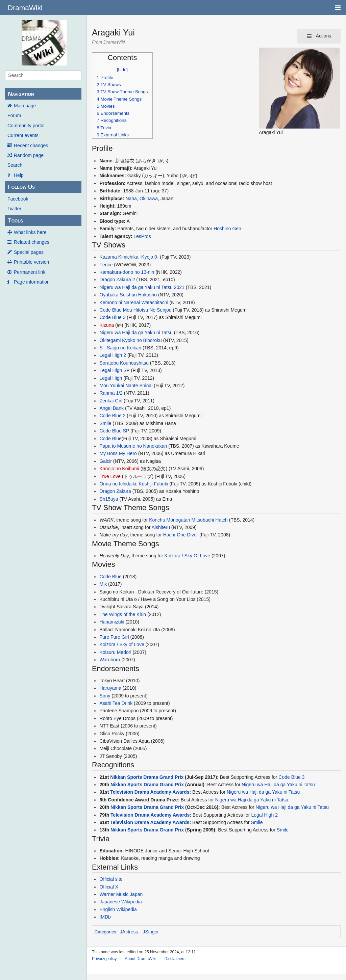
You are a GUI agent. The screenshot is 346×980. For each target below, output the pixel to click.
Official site (111, 879)
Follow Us (21, 187)
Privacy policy (104, 959)
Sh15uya (109, 499)
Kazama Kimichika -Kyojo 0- (129, 257)
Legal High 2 (113, 355)
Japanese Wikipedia (120, 902)
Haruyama (110, 688)
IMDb (105, 917)
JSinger (151, 932)
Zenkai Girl (111, 401)
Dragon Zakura (115, 491)
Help (19, 175)
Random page (29, 155)
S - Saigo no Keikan (120, 348)
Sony (105, 696)
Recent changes (31, 145)
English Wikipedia (118, 909)
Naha (131, 198)
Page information (32, 282)
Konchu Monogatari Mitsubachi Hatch (188, 520)
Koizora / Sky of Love (122, 644)
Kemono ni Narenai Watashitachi (134, 302)
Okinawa (149, 198)
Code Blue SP (114, 431)
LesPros (142, 236)
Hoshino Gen (227, 229)
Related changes (32, 242)
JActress (129, 932)
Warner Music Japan (121, 894)
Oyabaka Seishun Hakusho (128, 295)
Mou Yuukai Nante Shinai (126, 386)
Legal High (111, 378)
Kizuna (107, 325)
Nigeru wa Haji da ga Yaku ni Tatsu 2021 (142, 287)
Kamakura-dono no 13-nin (127, 272)
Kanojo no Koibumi (119, 469)
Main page (25, 106)
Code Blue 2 (112, 416)
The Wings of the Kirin (123, 614)
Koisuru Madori (115, 652)
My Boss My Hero (118, 453)
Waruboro (110, 660)
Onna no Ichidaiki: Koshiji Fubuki (134, 484)
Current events (23, 135)
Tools (15, 221)
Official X (109, 887)
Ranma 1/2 (111, 393)
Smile (105, 423)
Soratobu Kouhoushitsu (124, 363)
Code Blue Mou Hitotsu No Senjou (135, 310)
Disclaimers (175, 959)
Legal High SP (114, 370)
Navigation (21, 94)
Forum (14, 115)
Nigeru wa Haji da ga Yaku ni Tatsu (136, 333)
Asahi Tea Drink (116, 703)
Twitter (14, 209)
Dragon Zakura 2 (117, 280)
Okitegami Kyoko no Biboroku (130, 340)
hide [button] (122, 70)
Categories (105, 932)
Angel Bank (112, 408)
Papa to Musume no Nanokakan (133, 446)
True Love (110, 476)
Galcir (106, 461)
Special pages (29, 252)
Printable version (31, 262)
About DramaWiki (140, 959)
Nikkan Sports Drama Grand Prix (147, 777)
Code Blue (110, 439)
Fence (106, 265)
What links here (30, 232)
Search (15, 165)
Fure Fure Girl (114, 637)
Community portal (26, 126)
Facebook (18, 199)
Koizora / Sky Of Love (187, 556)
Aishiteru (160, 527)
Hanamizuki (112, 622)
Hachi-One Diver (181, 535)
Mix (103, 584)
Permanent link (30, 272)
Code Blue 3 (112, 317)
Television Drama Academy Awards (150, 792)
